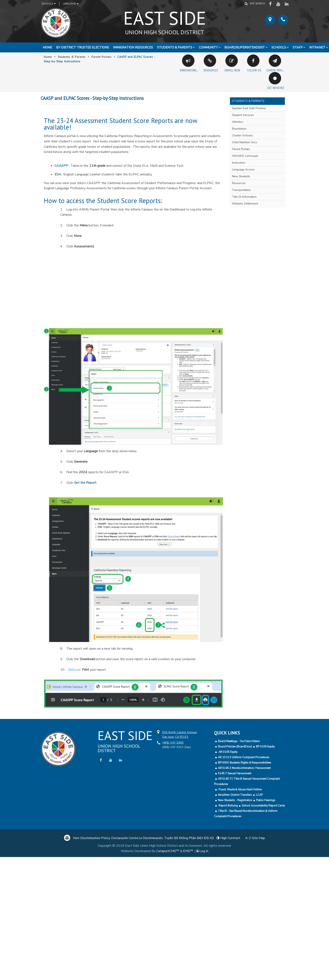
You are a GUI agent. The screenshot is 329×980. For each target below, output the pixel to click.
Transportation (241, 190)
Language (71, 4)
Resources (239, 183)
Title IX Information (244, 197)
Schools (49, 4)
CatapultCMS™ (168, 851)
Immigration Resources (133, 47)
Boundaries (239, 129)
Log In (204, 851)
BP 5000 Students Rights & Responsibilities (245, 763)
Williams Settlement (245, 204)
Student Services (243, 115)
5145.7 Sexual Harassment (235, 773)
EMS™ (188, 851)
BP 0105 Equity (265, 747)
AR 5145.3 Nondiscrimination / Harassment (244, 768)
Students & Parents (175, 47)
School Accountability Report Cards (263, 806)
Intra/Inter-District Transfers (235, 795)
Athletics (238, 122)
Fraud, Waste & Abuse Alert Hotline (240, 790)
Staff (298, 47)
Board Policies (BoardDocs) (235, 747)
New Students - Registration (235, 800)
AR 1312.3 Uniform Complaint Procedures (244, 757)
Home (47, 47)
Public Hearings (266, 800)
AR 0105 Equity (228, 752)
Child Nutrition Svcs (245, 142)
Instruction (239, 163)
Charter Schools (242, 135)
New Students (241, 176)
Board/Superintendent (245, 47)
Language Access (243, 170)
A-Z (255, 838)
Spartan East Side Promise (249, 108)
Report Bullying (228, 806)
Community (208, 47)
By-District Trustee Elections (83, 47)
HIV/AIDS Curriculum (245, 156)
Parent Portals (102, 57)
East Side (164, 20)
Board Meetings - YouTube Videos (239, 741)
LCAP (259, 795)
